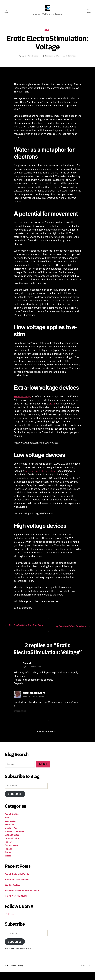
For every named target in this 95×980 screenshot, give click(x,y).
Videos (8, 864)
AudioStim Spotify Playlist (17, 882)
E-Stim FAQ (10, 832)
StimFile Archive (12, 893)
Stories (8, 860)
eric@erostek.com (30, 60)
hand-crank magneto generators (42, 475)
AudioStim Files (12, 822)
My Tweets (10, 922)
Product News (11, 853)
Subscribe (15, 802)
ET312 (52, 408)
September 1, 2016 (52, 60)
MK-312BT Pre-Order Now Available (22, 898)
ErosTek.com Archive (15, 839)
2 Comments (73, 60)
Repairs (8, 857)
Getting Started (12, 843)
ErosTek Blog (18, 973)
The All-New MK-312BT (16, 904)
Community (10, 829)
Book (47, 33)
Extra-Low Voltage (24, 400)
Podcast (8, 850)
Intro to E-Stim (12, 846)
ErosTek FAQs (11, 836)
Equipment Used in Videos (17, 887)
